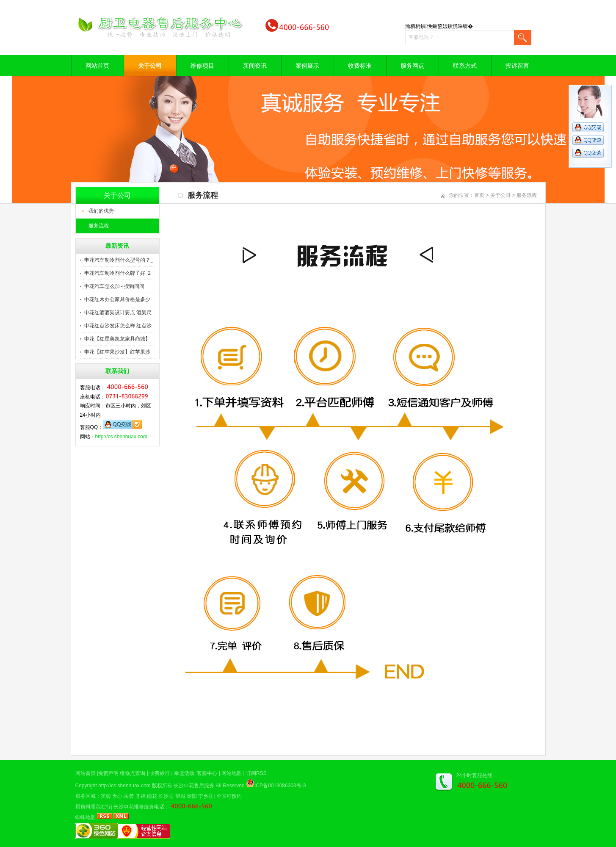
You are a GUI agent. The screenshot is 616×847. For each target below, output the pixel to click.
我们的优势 (101, 211)
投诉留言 (517, 66)
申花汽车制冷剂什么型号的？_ (119, 260)
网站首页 (97, 66)
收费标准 (360, 66)
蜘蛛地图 (86, 817)
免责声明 (108, 773)
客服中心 (207, 773)
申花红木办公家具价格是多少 (117, 299)
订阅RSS (256, 773)
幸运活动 (184, 773)
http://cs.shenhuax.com (121, 437)
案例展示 (307, 66)
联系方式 (465, 66)
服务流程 (99, 226)
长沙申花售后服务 (194, 786)
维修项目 (202, 66)
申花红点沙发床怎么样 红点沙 (118, 326)
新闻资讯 (255, 66)
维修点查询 (133, 773)
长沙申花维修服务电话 (139, 807)
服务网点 (412, 66)
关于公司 (150, 66)
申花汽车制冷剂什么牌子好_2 (117, 273)
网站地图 (232, 773)
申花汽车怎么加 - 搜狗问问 (115, 286)
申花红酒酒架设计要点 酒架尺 (118, 313)
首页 (479, 195)
